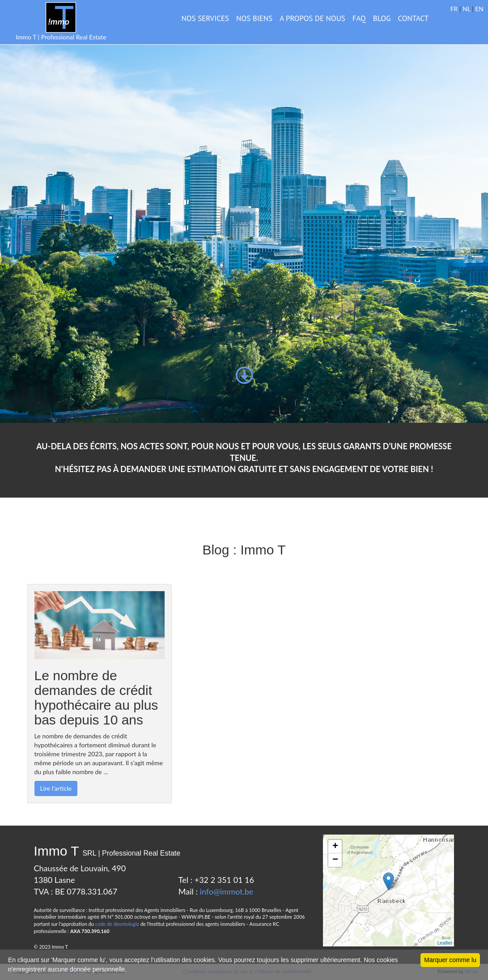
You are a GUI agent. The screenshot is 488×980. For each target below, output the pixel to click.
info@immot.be (227, 891)
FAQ (359, 18)
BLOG (382, 18)
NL (466, 9)
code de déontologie (117, 924)
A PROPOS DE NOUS (312, 18)
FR (454, 9)
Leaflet (444, 943)
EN (479, 9)
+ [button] (335, 847)
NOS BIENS (254, 18)
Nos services (206, 18)
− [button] (335, 860)
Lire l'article (56, 788)
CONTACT (413, 18)
